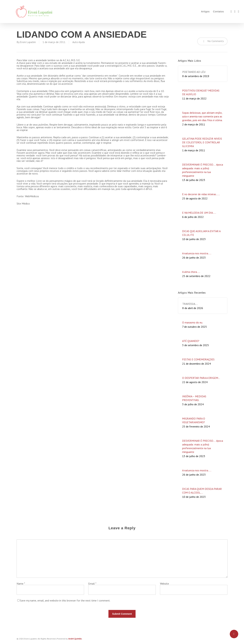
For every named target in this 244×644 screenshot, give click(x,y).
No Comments (212, 41)
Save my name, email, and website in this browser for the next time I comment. (65, 600)
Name (21, 584)
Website (164, 584)
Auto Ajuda (79, 42)
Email (92, 584)
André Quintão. (75, 639)
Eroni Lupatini (28, 42)
